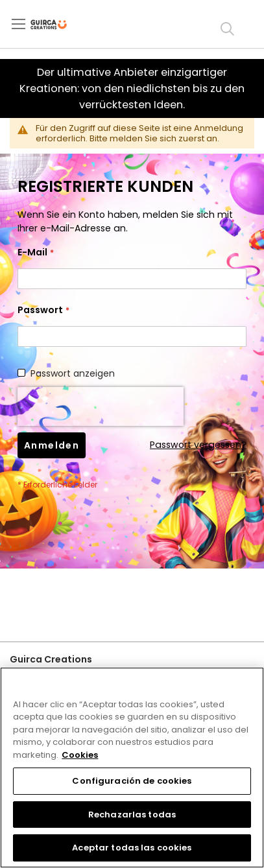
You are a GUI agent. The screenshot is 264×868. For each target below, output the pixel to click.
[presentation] (101, 406)
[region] (132, 768)
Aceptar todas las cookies (132, 848)
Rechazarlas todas (132, 815)
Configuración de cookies (132, 781)
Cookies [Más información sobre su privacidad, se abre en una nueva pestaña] (80, 755)
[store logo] (59, 25)
